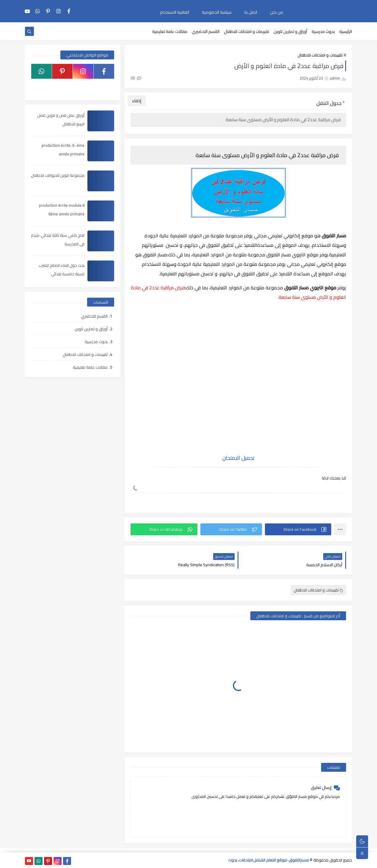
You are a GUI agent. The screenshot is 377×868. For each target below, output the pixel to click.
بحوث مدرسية (323, 31)
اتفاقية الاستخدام (175, 12)
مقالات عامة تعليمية (170, 31)
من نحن (277, 12)
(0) (136, 78)
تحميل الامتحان (238, 458)
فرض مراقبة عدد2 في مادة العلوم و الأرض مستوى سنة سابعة (284, 120)
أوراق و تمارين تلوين (290, 31)
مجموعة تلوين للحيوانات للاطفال (58, 175)
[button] (298, 529)
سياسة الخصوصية (217, 12)
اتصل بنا (251, 12)
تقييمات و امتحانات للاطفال (246, 31)
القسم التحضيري (206, 31)
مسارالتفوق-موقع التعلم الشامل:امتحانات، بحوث (268, 860)
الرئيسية (346, 31)
